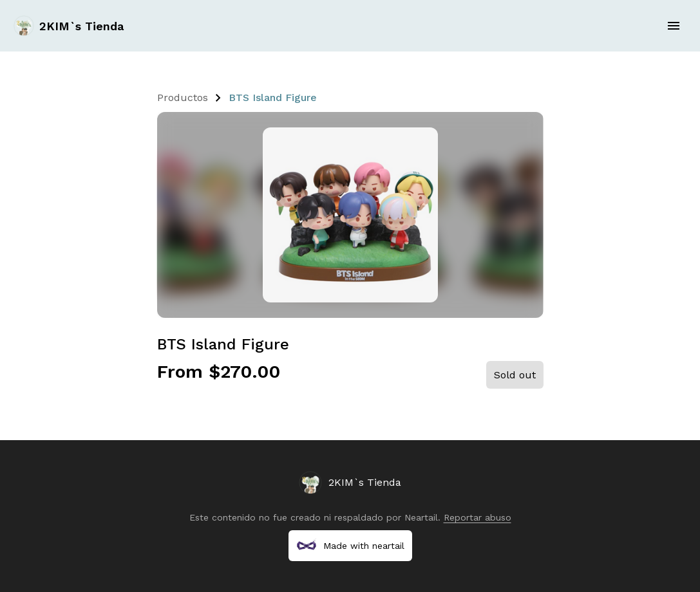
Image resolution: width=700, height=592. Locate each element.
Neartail (421, 517)
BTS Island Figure (273, 97)
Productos (183, 97)
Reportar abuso (478, 517)
